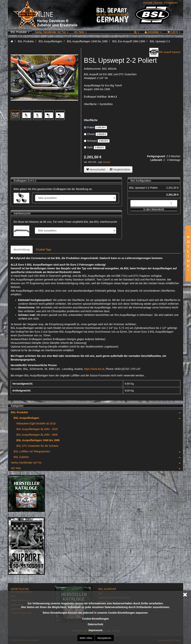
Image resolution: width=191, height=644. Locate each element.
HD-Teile (80, 32)
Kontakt (159, 3)
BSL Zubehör (98, 457)
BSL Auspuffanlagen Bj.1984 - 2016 (37, 429)
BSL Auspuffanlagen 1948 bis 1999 (38, 440)
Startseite (148, 3)
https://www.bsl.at (94, 369)
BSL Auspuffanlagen (98, 418)
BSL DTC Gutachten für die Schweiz (37, 446)
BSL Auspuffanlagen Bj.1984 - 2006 (37, 435)
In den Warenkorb (154, 209)
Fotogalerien (171, 3)
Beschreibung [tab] (22, 250)
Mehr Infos (86, 638)
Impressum (96, 630)
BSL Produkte (20, 32)
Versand (106, 162)
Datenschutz (95, 624)
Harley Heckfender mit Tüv (52, 32)
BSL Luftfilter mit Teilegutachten (98, 451)
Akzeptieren (104, 638)
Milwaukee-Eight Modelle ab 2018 (36, 423)
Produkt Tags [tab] (44, 250)
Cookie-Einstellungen (95, 619)
